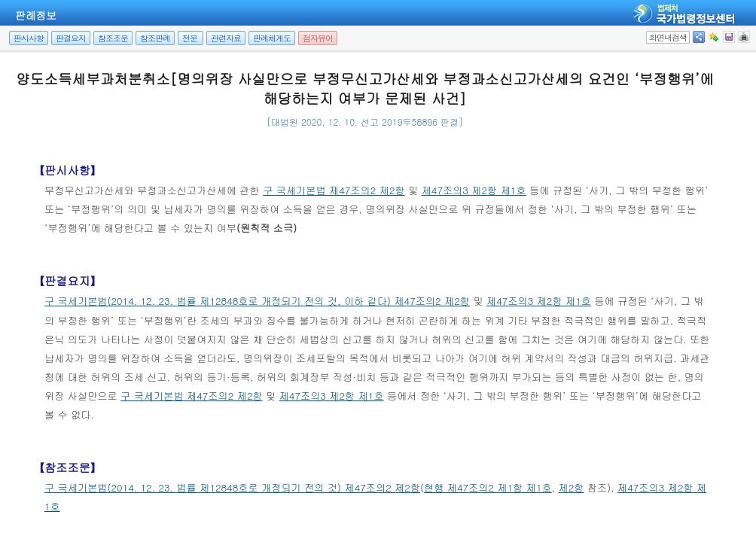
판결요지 (71, 38)
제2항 (572, 487)
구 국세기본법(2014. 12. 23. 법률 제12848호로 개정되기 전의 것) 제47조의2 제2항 (232, 487)
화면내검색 (668, 37)
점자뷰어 (318, 38)
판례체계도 (272, 38)
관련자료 (226, 38)
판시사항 (29, 38)
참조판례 (155, 38)
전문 (190, 38)
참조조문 (113, 38)
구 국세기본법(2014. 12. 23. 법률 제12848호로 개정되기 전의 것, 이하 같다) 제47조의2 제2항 (257, 301)
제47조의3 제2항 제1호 (474, 190)
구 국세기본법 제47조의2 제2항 (334, 190)
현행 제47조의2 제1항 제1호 (488, 487)
